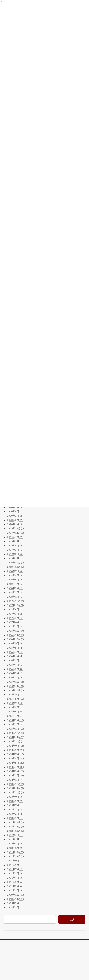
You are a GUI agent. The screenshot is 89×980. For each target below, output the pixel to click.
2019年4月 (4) (15, 546)
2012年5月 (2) (15, 839)
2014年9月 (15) (16, 746)
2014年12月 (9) (16, 733)
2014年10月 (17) (16, 742)
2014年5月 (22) (16, 763)
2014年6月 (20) (16, 759)
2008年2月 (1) (15, 908)
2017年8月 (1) (15, 610)
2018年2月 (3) (15, 593)
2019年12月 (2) (16, 529)
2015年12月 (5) (16, 682)
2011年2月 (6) (15, 886)
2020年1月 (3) (15, 524)
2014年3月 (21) (16, 771)
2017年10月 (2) (16, 605)
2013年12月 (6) (16, 784)
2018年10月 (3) (16, 567)
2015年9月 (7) (15, 695)
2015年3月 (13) (16, 720)
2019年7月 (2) (15, 537)
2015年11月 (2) (16, 686)
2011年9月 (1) (15, 861)
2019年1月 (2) (15, 558)
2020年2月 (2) (15, 520)
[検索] (72, 920)
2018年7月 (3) (15, 571)
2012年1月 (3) (15, 848)
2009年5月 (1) (15, 903)
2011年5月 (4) (15, 874)
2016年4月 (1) (15, 665)
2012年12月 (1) (16, 822)
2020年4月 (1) (15, 512)
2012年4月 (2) (15, 844)
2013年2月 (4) (15, 814)
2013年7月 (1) (15, 805)
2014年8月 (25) (16, 750)
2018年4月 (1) (15, 584)
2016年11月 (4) (16, 635)
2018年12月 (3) (16, 563)
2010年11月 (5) (16, 899)
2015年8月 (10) (16, 699)
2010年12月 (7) (16, 895)
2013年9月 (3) (15, 797)
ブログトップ (12, 944)
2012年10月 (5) (16, 831)
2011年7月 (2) (15, 869)
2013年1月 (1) (15, 818)
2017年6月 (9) (15, 618)
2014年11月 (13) (16, 737)
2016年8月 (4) (15, 648)
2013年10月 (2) (16, 793)
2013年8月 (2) (15, 801)
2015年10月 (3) (16, 690)
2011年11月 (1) (16, 857)
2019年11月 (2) (16, 533)
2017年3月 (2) (15, 627)
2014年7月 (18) (16, 754)
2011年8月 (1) (15, 865)
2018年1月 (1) (15, 597)
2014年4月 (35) (16, 767)
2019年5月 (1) (15, 541)
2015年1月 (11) (16, 729)
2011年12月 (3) (16, 852)
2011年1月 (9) (15, 891)
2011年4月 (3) (15, 878)
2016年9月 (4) (15, 644)
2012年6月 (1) (15, 835)
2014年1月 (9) (15, 780)
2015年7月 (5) (15, 703)
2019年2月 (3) (15, 554)
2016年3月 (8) (15, 669)
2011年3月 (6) (15, 882)
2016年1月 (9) (15, 678)
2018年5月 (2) (15, 580)
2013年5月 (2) (15, 810)
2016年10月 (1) (16, 639)
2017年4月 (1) (15, 622)
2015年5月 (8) (15, 712)
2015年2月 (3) (15, 725)
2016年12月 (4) (16, 631)
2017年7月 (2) (15, 614)
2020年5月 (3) (15, 507)
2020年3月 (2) (15, 516)
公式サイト (11, 952)
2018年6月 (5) (15, 576)
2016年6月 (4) (15, 656)
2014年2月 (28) (16, 776)
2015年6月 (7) (15, 708)
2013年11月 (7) (16, 788)
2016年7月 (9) (15, 652)
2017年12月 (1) (16, 601)
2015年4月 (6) (15, 716)
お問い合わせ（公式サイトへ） (23, 961)
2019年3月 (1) (15, 550)
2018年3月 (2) (15, 588)
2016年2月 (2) (15, 673)
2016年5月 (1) (15, 661)
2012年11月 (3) (16, 827)
